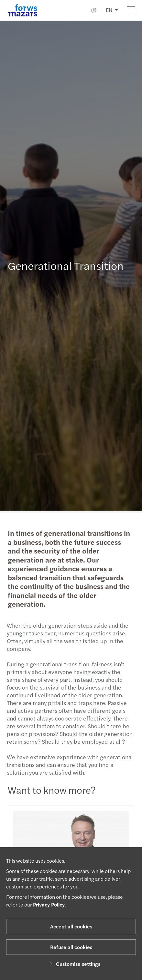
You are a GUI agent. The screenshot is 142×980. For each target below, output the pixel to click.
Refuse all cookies (71, 947)
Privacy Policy (49, 904)
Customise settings (74, 964)
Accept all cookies (71, 926)
